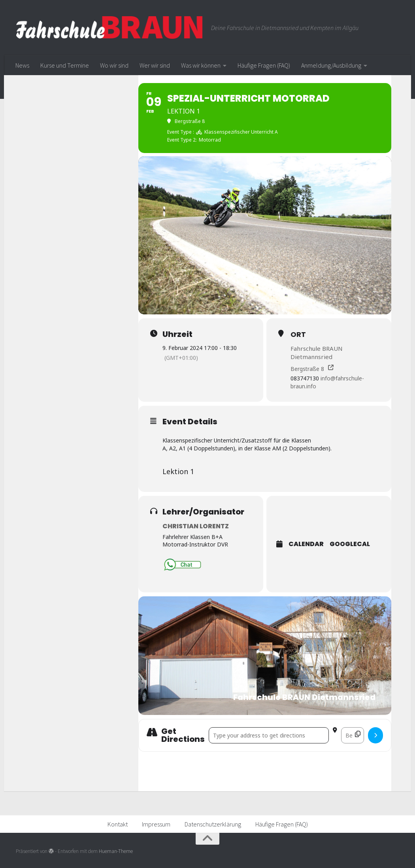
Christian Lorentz (196, 526)
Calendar (306, 545)
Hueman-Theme (116, 852)
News (22, 65)
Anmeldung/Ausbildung (331, 65)
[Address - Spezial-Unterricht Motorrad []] (269, 735)
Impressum (156, 824)
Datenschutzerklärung (213, 824)
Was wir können (201, 65)
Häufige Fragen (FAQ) (264, 65)
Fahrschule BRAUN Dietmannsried (317, 353)
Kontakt (118, 824)
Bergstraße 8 (307, 369)
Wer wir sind (155, 65)
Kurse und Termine (65, 65)
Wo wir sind (114, 65)
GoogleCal (350, 545)
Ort (298, 334)
